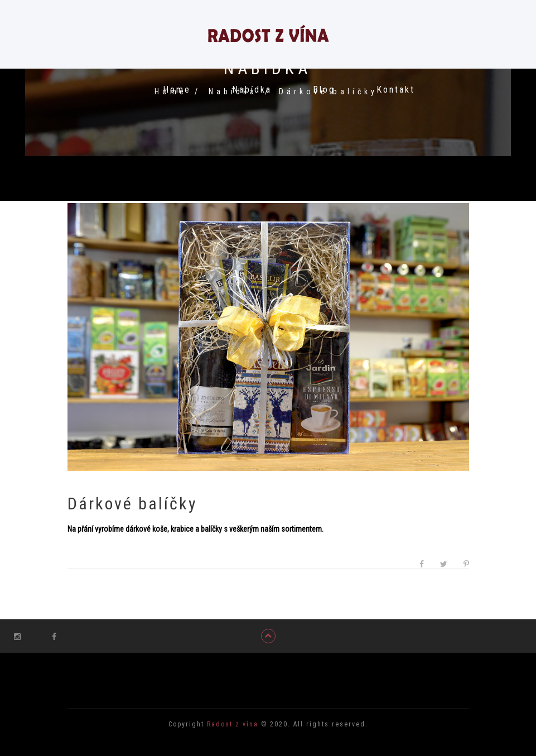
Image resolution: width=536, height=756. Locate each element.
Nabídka (252, 90)
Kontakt (396, 90)
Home (177, 90)
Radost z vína (231, 724)
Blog (324, 90)
